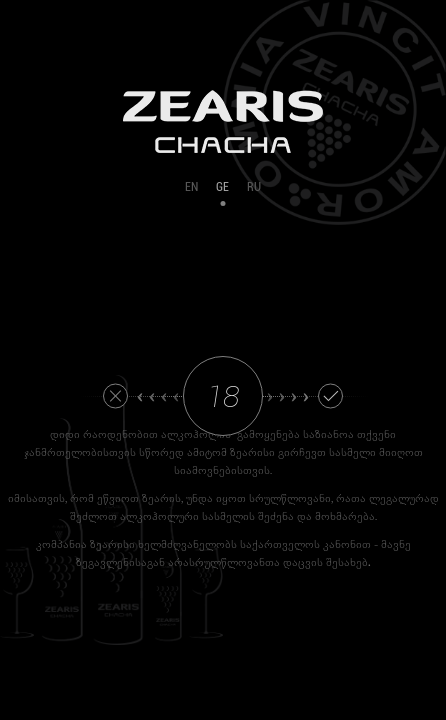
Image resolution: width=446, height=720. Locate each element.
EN (191, 187)
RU (254, 187)
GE (222, 187)
